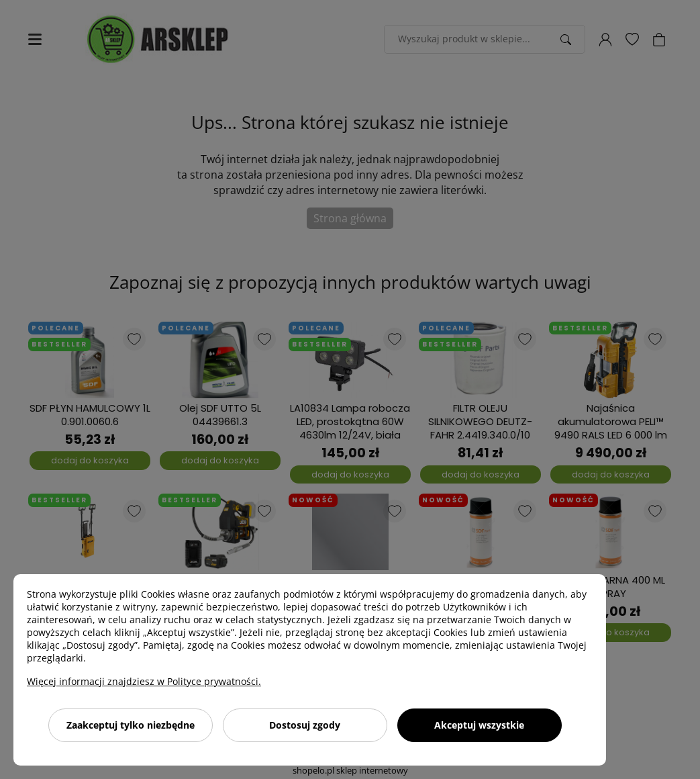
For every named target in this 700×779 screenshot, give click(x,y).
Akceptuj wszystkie (479, 725)
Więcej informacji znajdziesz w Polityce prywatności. (144, 681)
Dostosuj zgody (305, 725)
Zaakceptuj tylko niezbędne (131, 725)
